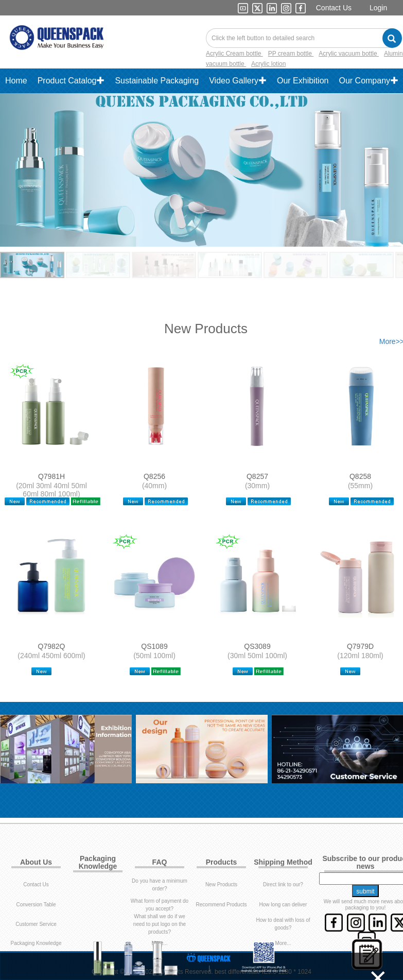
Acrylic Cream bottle (234, 54)
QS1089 (154, 625)
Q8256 (154, 476)
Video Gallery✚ (238, 81)
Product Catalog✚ (71, 81)
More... (159, 901)
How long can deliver (283, 862)
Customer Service (36, 882)
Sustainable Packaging (157, 81)
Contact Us (334, 8)
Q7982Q (52, 625)
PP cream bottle (291, 54)
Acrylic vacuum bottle (349, 54)
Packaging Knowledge (36, 901)
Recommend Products (222, 862)
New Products (221, 842)
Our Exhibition (303, 81)
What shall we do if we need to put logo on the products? (160, 882)
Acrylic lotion (268, 64)
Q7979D (360, 625)
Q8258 (360, 476)
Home (16, 81)
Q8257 (257, 476)
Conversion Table (36, 862)
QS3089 (257, 625)
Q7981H (51, 476)
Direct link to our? (283, 842)
